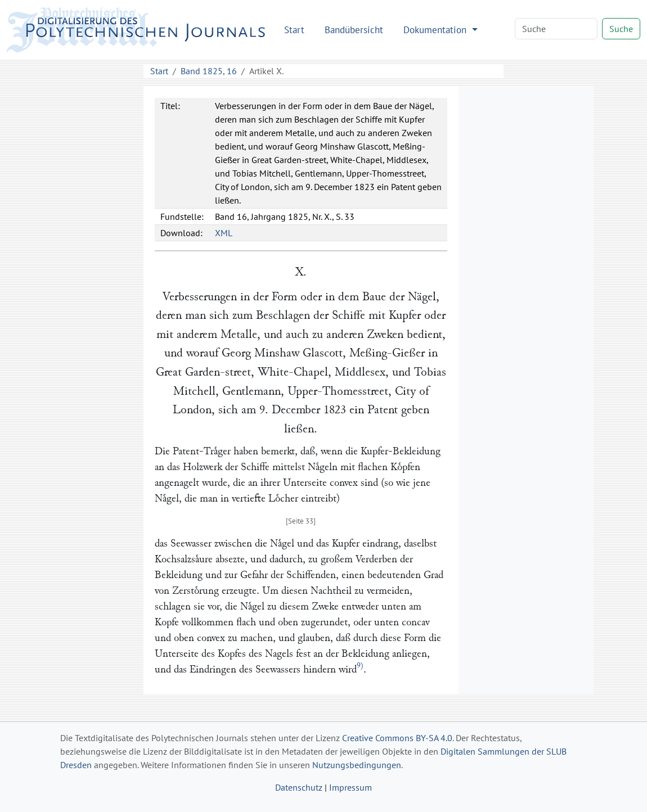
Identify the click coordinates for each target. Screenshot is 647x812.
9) (360, 666)
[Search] (556, 29)
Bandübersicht (354, 30)
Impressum (351, 787)
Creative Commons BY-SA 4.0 (397, 738)
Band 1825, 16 (209, 71)
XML (224, 233)
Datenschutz (299, 787)
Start (294, 30)
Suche (621, 29)
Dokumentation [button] (436, 30)
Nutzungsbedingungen (357, 765)
